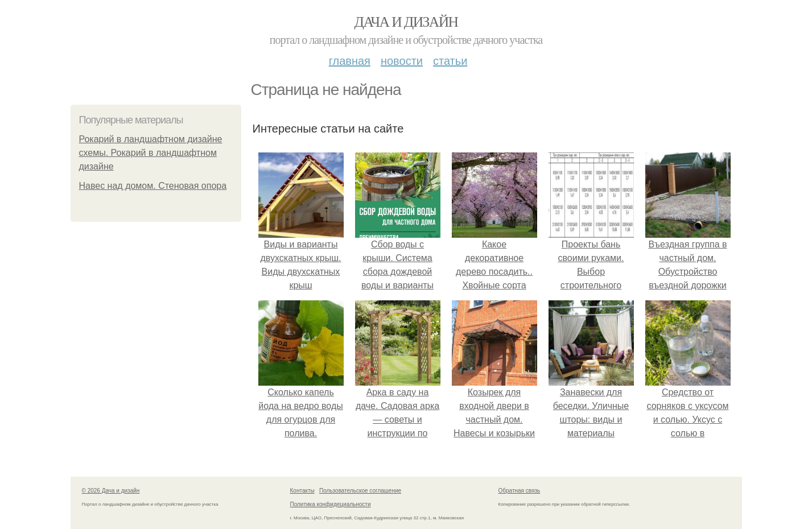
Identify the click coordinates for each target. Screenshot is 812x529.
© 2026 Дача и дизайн (111, 491)
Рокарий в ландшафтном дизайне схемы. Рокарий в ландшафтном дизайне (151, 153)
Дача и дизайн (406, 22)
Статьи (450, 61)
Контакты (302, 491)
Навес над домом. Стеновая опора (153, 186)
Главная (350, 61)
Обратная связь (520, 491)
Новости (402, 61)
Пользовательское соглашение (360, 491)
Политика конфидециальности (331, 504)
